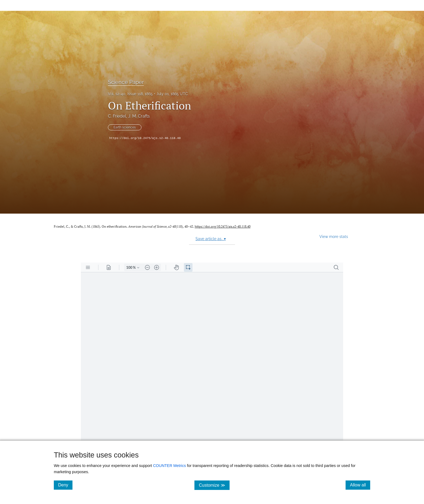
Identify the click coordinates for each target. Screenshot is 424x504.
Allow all (360, 485)
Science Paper (126, 82)
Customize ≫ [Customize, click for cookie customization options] (214, 485)
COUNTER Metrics (170, 466)
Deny (65, 485)
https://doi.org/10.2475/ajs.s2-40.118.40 (145, 138)
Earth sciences (125, 127)
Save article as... (211, 239)
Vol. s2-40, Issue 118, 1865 (130, 94)
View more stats (334, 236)
